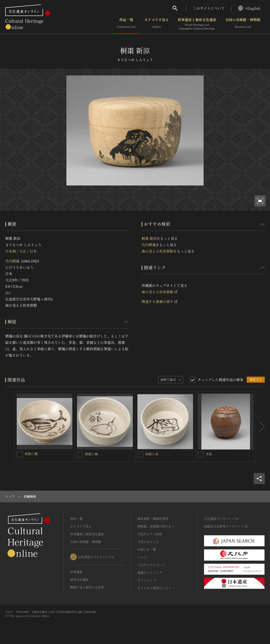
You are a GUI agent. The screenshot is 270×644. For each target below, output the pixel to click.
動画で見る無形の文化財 (87, 587)
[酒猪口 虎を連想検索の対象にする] (140, 455)
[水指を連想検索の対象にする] (201, 455)
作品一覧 (126, 24)
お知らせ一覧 (147, 549)
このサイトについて (209, 8)
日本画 (11, 251)
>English (249, 8)
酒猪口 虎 (152, 454)
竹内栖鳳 (12, 261)
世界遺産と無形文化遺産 (197, 24)
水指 (209, 454)
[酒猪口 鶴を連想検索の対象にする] (80, 455)
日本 (33, 251)
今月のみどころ (148, 542)
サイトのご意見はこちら (154, 588)
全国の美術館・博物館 (243, 24)
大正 (23, 251)
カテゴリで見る (157, 24)
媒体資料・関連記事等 (153, 519)
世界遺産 (76, 572)
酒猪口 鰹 (31, 454)
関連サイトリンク (150, 572)
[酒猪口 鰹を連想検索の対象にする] (20, 454)
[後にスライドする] (260, 427)
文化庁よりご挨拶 (150, 534)
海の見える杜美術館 (157, 251)
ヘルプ (142, 557)
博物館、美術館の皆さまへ (156, 526)
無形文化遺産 (79, 580)
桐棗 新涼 (149, 238)
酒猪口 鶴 (91, 454)
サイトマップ (147, 580)
